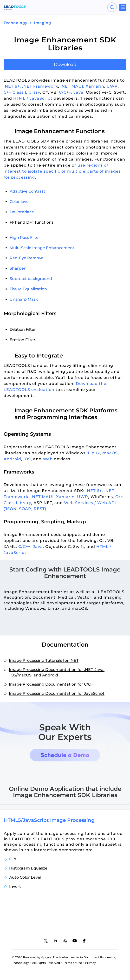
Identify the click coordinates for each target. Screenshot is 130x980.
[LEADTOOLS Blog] (65, 941)
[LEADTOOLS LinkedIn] (55, 941)
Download (65, 65)
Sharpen (18, 268)
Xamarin (95, 86)
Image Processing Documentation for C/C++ (52, 684)
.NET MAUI (72, 86)
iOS (27, 459)
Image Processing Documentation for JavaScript (57, 693)
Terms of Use (72, 963)
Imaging (42, 23)
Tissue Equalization (28, 289)
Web (48, 459)
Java (79, 92)
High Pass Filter (25, 237)
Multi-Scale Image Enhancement (42, 248)
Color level (20, 202)
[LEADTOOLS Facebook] (84, 941)
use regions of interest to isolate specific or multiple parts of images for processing (62, 171)
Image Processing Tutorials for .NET (44, 660)
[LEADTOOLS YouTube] (75, 941)
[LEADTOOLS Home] (15, 7)
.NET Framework (40, 86)
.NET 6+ (12, 86)
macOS (110, 453)
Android (12, 459)
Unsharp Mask (24, 299)
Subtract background (31, 279)
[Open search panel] (112, 7)
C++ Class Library (22, 92)
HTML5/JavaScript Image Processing (49, 820)
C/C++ (65, 92)
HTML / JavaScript (33, 98)
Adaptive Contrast (27, 191)
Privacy (90, 963)
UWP (112, 86)
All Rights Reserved (46, 963)
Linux (94, 453)
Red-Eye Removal (27, 258)
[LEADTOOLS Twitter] (46, 941)
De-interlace (22, 212)
